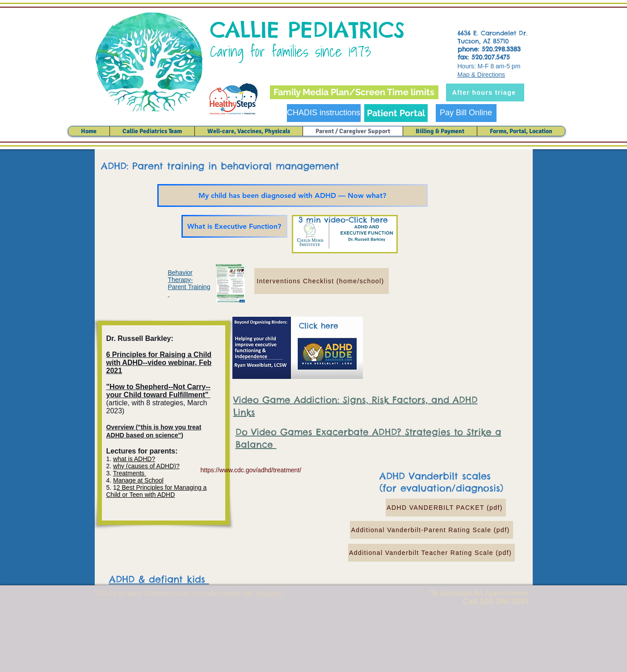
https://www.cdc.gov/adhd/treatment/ (251, 470)
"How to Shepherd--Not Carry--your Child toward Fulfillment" (158, 391)
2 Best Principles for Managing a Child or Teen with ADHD (157, 491)
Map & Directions (482, 75)
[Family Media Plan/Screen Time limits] (354, 92)
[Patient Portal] (396, 113)
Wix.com (269, 593)
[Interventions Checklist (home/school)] (322, 281)
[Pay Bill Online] (466, 113)
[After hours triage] (485, 92)
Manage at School (138, 480)
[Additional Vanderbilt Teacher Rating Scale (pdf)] (431, 553)
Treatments (130, 473)
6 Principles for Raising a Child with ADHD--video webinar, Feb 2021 (159, 363)
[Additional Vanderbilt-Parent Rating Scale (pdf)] (431, 530)
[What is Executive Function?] (234, 226)
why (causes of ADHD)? (146, 466)
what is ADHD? (134, 459)
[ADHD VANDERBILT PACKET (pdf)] (446, 508)
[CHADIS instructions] (324, 113)
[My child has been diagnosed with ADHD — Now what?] (292, 195)
